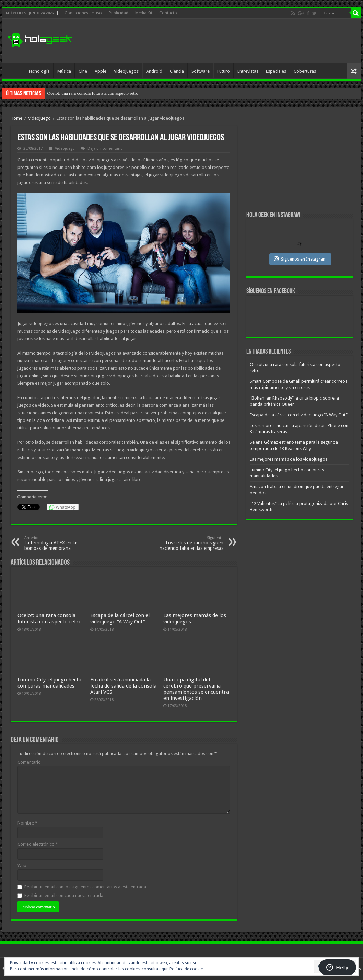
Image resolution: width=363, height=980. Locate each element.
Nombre (27, 823)
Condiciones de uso (83, 13)
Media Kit (144, 13)
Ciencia (177, 71)
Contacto (168, 13)
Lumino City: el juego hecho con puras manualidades (50, 683)
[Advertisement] (231, 41)
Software (201, 71)
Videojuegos (126, 71)
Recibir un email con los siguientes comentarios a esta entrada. (86, 887)
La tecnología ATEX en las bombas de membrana (60, 543)
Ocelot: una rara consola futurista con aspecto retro (93, 93)
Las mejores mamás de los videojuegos (289, 459)
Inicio (15, 70)
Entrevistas (248, 71)
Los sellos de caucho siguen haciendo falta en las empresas (188, 543)
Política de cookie (186, 969)
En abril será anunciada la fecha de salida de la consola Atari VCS (123, 686)
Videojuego (39, 118)
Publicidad (119, 13)
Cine (83, 71)
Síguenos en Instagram (300, 259)
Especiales (276, 71)
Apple (101, 71)
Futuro (224, 71)
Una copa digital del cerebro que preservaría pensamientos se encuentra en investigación (196, 689)
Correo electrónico (38, 844)
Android (154, 71)
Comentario (29, 762)
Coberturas (305, 71)
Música (64, 71)
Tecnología (39, 71)
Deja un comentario (105, 148)
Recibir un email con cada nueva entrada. (64, 895)
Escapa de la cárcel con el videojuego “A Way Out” (120, 619)
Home (16, 118)
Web (22, 866)
